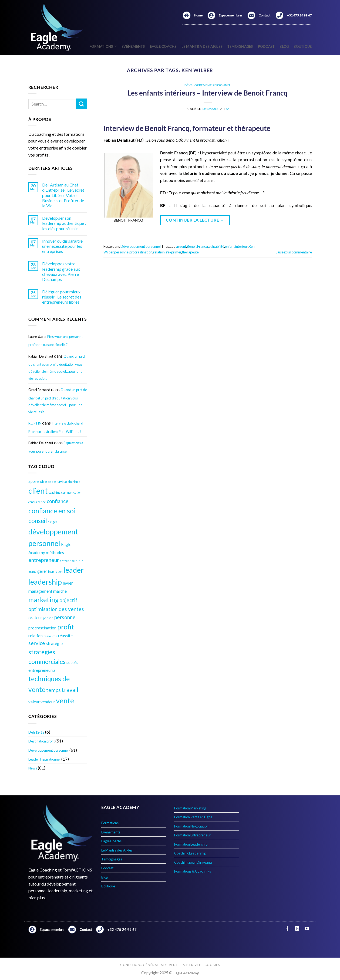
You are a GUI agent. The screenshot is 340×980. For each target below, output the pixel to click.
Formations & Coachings (193, 871)
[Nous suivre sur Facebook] (287, 929)
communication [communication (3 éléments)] (71, 492)
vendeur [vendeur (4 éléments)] (48, 702)
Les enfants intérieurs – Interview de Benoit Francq (208, 93)
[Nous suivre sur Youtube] (307, 929)
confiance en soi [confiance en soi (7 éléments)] (52, 511)
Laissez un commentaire (294, 252)
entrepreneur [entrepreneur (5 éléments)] (44, 560)
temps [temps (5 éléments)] (53, 690)
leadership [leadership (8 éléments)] (45, 582)
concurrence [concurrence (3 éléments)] (37, 502)
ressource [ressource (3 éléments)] (50, 636)
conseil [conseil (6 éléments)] (38, 521)
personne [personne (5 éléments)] (65, 617)
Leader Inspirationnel (44, 759)
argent (181, 246)
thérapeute (190, 252)
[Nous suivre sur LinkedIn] (297, 929)
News (33, 768)
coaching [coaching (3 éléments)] (55, 492)
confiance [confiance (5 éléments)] (58, 501)
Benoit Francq (197, 246)
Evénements (133, 46)
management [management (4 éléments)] (40, 591)
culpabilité (216, 246)
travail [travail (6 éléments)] (70, 690)
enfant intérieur (236, 246)
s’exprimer (173, 252)
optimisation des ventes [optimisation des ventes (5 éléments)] (56, 609)
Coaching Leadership (190, 853)
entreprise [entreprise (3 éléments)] (67, 561)
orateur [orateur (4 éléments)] (35, 618)
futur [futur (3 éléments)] (79, 561)
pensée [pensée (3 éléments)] (48, 618)
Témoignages (240, 46)
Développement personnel (48, 750)
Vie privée (192, 965)
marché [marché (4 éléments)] (60, 591)
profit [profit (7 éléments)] (66, 627)
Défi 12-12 (36, 732)
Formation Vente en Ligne (193, 817)
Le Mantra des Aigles (202, 46)
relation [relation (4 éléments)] (36, 636)
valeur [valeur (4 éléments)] (34, 702)
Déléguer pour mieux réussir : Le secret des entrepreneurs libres (62, 297)
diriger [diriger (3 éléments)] (53, 522)
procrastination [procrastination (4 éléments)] (42, 628)
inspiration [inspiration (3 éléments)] (55, 572)
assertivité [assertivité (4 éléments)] (57, 481)
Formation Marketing (190, 808)
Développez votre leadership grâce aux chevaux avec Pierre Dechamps (61, 271)
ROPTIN (35, 423)
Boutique (303, 46)
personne (121, 252)
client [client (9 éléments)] (38, 491)
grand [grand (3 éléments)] (32, 572)
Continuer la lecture (195, 220)
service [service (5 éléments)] (37, 643)
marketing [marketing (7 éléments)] (43, 600)
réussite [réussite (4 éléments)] (65, 636)
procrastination (141, 252)
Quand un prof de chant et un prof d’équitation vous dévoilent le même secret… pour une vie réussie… (57, 367)
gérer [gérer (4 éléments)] (42, 571)
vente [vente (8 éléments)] (65, 701)
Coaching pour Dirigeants (193, 862)
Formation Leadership (191, 844)
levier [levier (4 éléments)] (68, 583)
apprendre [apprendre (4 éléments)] (38, 481)
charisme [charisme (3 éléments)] (74, 482)
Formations (103, 46)
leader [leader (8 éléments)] (74, 570)
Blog (284, 46)
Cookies (212, 965)
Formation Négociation (191, 826)
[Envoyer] (82, 104)
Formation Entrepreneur (192, 835)
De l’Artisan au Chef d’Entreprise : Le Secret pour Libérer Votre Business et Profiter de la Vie (63, 195)
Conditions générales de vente (150, 965)
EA (228, 109)
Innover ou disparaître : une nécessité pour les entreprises (63, 246)
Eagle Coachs (163, 46)
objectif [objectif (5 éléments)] (68, 600)
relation (159, 252)
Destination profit (41, 741)
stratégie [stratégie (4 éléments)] (54, 643)
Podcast (266, 46)
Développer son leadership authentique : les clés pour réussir (64, 223)
